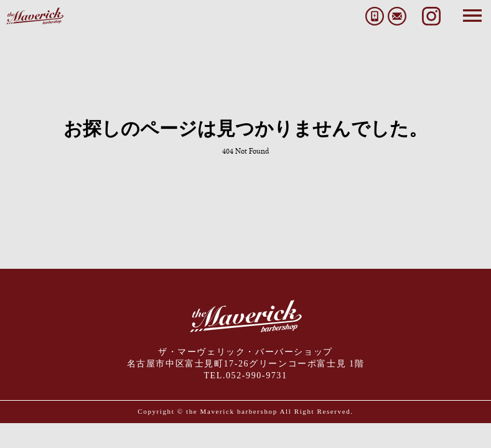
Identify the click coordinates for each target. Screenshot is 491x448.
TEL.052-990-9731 (245, 376)
